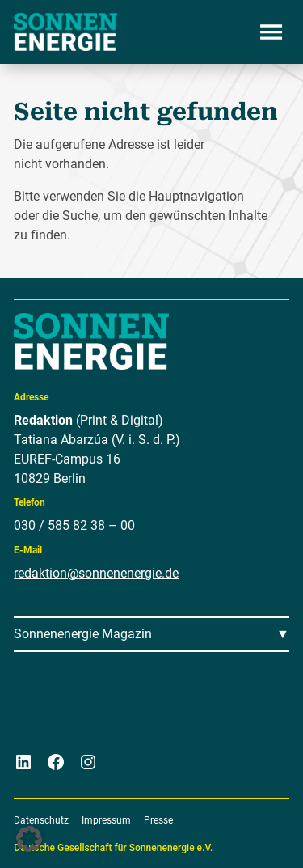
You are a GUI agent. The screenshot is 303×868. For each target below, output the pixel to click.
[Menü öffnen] (271, 32)
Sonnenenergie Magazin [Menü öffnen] (83, 634)
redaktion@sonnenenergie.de (96, 573)
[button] (29, 839)
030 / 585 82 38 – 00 (74, 525)
